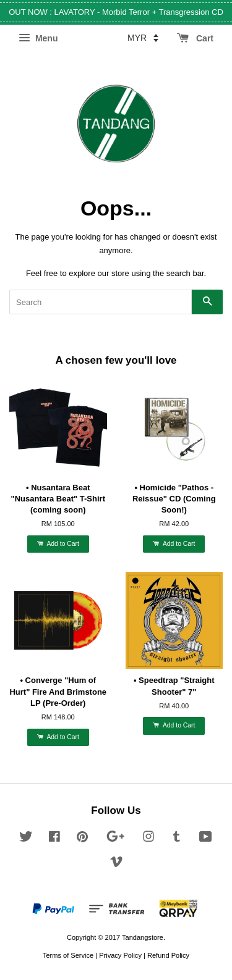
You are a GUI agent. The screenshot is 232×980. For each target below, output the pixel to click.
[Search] (101, 302)
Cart (195, 38)
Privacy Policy (120, 955)
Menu (38, 38)
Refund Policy (168, 955)
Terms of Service (68, 955)
